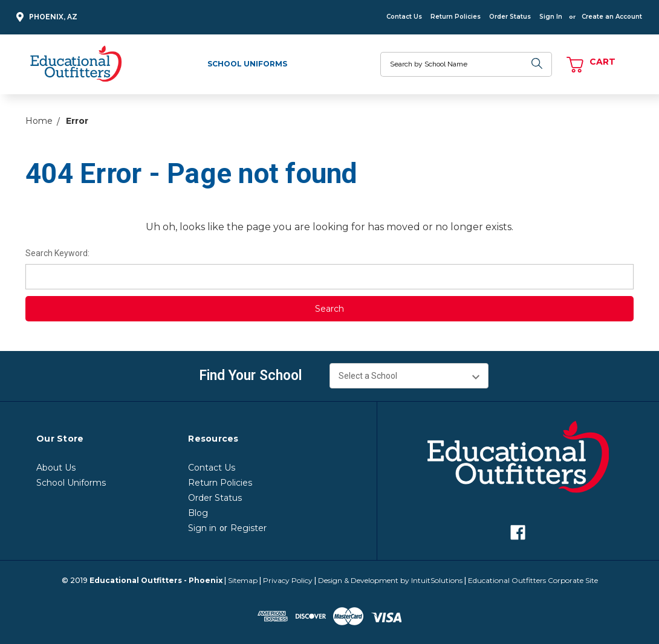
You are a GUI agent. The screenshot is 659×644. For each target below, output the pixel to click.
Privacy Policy (288, 580)
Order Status (510, 17)
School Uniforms (247, 64)
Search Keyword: (57, 253)
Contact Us (404, 17)
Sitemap (243, 580)
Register (248, 528)
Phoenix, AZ (45, 17)
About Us (56, 468)
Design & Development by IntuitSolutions (390, 580)
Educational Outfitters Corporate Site (533, 580)
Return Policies (456, 17)
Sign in (202, 528)
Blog (198, 513)
